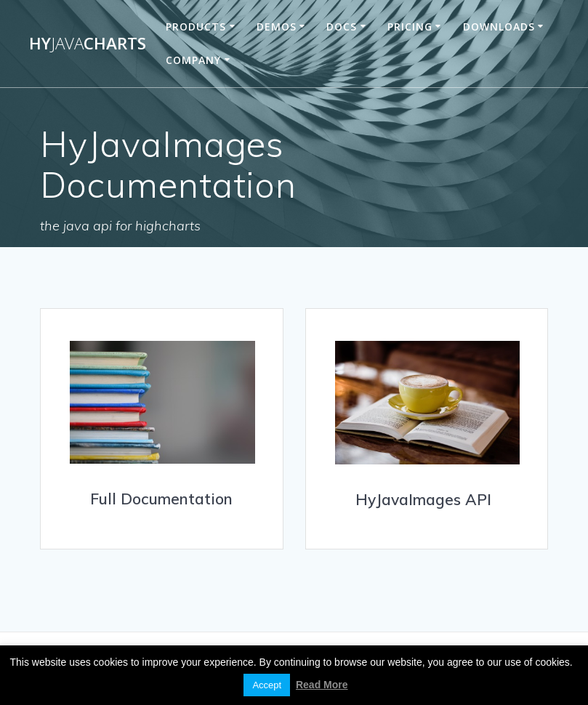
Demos (277, 27)
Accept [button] (267, 685)
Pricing (410, 27)
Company (193, 60)
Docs (342, 27)
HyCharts (88, 44)
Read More (322, 685)
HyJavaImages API (423, 499)
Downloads (499, 27)
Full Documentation (161, 499)
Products (196, 27)
